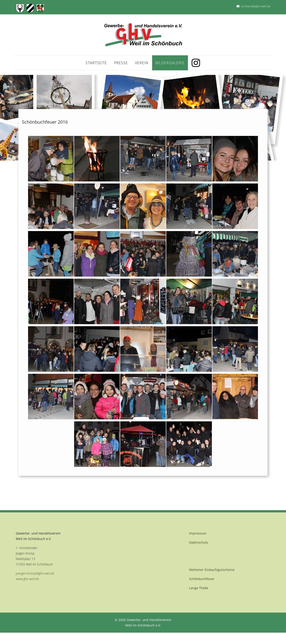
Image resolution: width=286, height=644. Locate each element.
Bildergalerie (170, 63)
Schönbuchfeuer (202, 579)
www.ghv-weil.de (27, 579)
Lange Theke (199, 588)
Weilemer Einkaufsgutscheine (212, 570)
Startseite (96, 63)
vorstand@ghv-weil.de (256, 6)
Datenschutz (199, 542)
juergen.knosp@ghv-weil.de (35, 573)
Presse (121, 63)
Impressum (198, 533)
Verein (142, 63)
